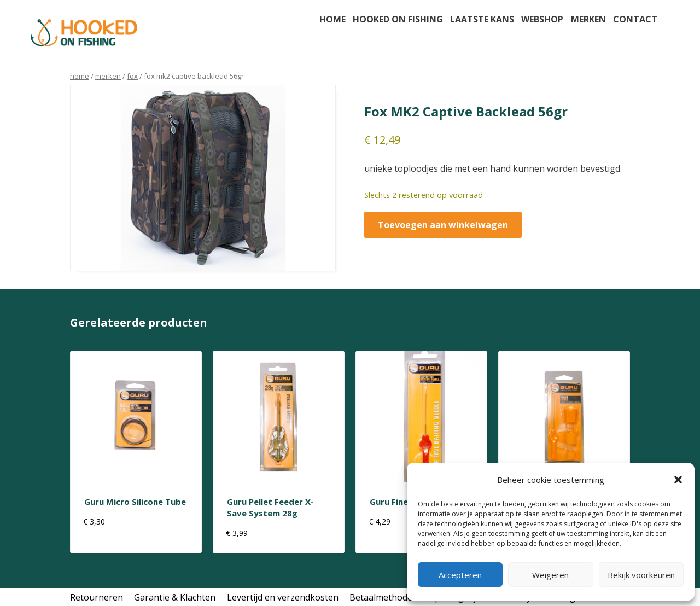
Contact (635, 19)
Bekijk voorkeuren (641, 575)
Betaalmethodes (383, 597)
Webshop (542, 19)
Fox (132, 76)
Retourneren (97, 597)
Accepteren (460, 575)
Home (332, 19)
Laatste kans (482, 19)
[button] (678, 480)
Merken (588, 19)
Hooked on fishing (398, 19)
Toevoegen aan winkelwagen (443, 225)
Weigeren (550, 575)
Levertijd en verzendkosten (283, 597)
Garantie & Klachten (175, 597)
